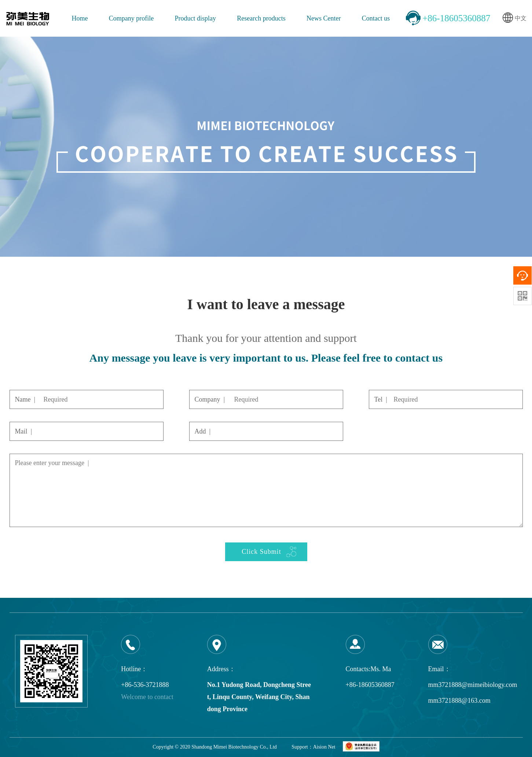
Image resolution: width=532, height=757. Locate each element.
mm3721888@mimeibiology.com (473, 685)
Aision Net (324, 747)
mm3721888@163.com (459, 701)
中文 (515, 19)
